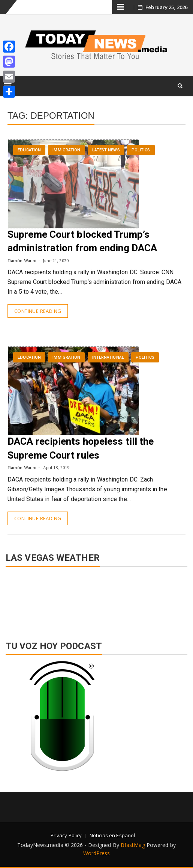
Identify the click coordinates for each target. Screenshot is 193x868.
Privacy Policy (66, 835)
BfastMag (133, 845)
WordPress (97, 853)
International (108, 357)
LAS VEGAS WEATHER (96, 600)
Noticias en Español (112, 835)
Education (29, 150)
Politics (141, 150)
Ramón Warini (22, 260)
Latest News (106, 150)
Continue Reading (38, 311)
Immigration (66, 150)
